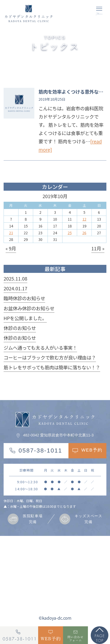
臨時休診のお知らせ (24, 298)
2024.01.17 (15, 288)
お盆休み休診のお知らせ (29, 308)
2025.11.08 (15, 278)
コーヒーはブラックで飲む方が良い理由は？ (50, 357)
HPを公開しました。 (25, 318)
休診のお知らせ (20, 328)
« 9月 (11, 248)
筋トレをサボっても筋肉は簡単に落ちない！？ (52, 367)
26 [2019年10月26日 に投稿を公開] (84, 233)
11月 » (98, 248)
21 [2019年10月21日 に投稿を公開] (11, 233)
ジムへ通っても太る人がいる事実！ (40, 348)
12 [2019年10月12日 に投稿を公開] (84, 219)
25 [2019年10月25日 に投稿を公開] (70, 233)
